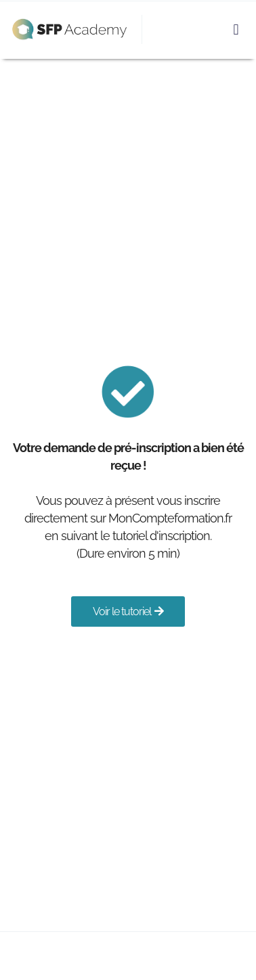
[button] (236, 29)
